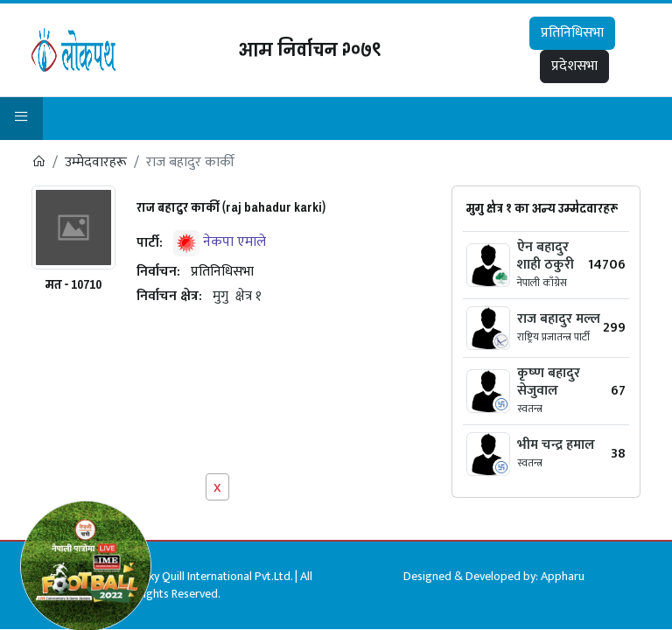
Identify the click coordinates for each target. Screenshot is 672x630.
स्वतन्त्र (530, 409)
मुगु (220, 296)
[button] (21, 119)
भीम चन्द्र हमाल (556, 445)
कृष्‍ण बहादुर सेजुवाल (549, 382)
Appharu (563, 576)
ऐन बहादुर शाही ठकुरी (546, 256)
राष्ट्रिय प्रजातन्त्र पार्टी (553, 337)
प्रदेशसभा (574, 66)
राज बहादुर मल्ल (559, 319)
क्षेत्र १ (248, 296)
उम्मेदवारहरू (96, 162)
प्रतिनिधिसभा (572, 33)
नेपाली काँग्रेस (542, 283)
